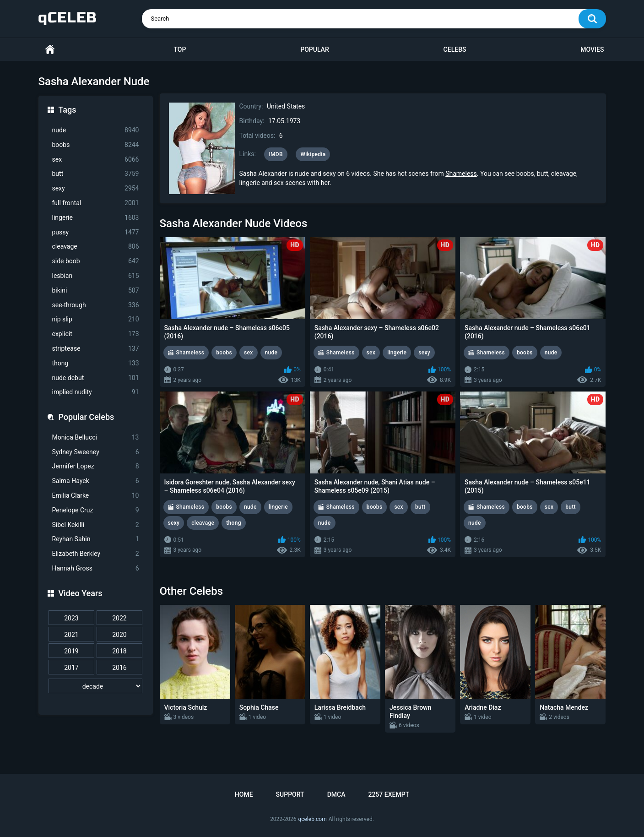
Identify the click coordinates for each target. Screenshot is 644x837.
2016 (119, 668)
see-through (96, 305)
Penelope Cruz (96, 510)
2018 (119, 651)
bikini (96, 291)
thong (96, 363)
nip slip (96, 319)
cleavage (96, 247)
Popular (314, 49)
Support (290, 794)
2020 (119, 635)
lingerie (96, 218)
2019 (71, 651)
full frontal (96, 203)
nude (96, 130)
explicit (96, 334)
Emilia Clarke (96, 496)
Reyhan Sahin (96, 539)
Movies (592, 49)
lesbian (96, 276)
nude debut (96, 378)
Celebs (455, 49)
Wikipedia (313, 154)
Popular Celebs (87, 417)
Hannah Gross (96, 568)
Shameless (461, 174)
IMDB (276, 154)
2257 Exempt (389, 794)
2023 (71, 618)
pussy (96, 232)
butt (96, 174)
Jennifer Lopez (96, 466)
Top (180, 49)
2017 (71, 668)
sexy (96, 188)
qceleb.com (312, 819)
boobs (96, 145)
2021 (71, 635)
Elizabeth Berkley (96, 554)
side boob (96, 261)
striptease (96, 349)
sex (96, 160)
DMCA (336, 794)
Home (50, 50)
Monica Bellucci (96, 438)
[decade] (96, 686)
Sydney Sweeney (96, 452)
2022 (119, 618)
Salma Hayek (96, 481)
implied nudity (96, 392)
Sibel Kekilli (96, 525)
